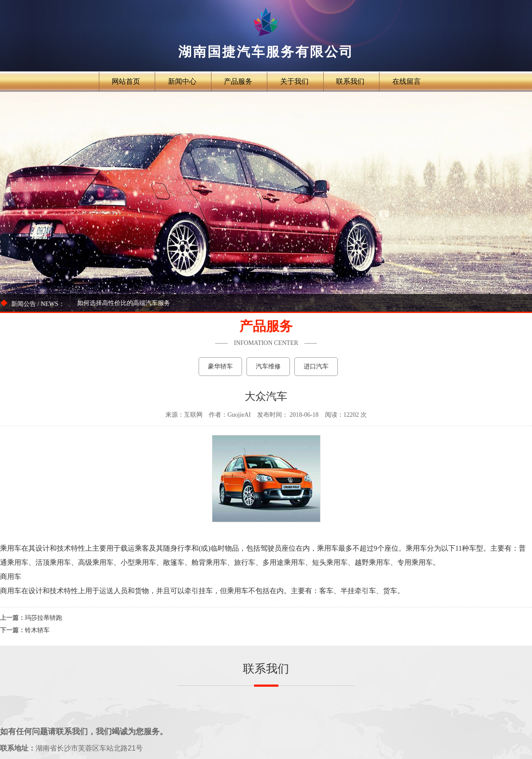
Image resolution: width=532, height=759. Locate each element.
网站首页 (126, 81)
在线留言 (407, 81)
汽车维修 (268, 366)
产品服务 (238, 81)
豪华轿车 (220, 366)
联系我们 (350, 81)
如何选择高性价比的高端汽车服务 (124, 303)
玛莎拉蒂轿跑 (43, 618)
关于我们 (294, 81)
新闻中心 (182, 81)
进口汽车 (316, 366)
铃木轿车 (37, 630)
